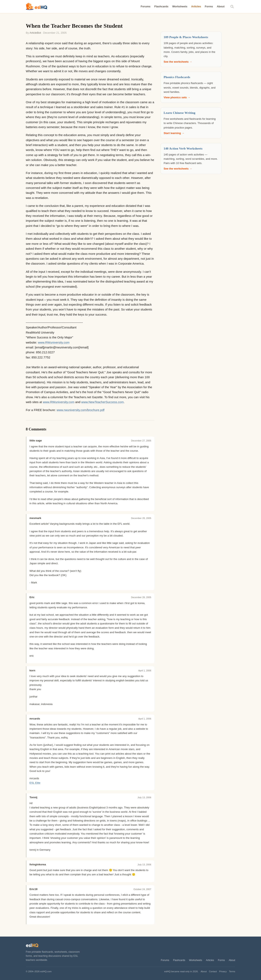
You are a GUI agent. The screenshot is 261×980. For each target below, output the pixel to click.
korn (32, 670)
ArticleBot (35, 33)
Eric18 (34, 889)
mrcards (35, 719)
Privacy (223, 971)
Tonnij (33, 797)
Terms (232, 971)
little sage (36, 441)
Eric (32, 597)
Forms (209, 6)
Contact (213, 971)
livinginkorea (38, 864)
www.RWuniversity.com (54, 342)
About (221, 6)
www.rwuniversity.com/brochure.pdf (80, 410)
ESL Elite (35, 783)
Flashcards (161, 6)
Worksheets (180, 6)
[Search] (232, 7)
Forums (146, 6)
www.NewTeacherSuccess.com (102, 402)
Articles (196, 6)
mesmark (35, 518)
